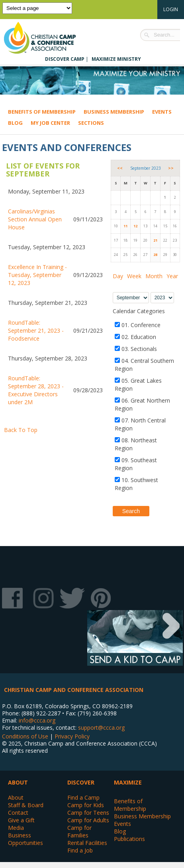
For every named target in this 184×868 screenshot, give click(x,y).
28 (155, 255)
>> (171, 168)
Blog (15, 123)
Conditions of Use (25, 736)
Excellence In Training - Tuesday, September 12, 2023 (37, 275)
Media (16, 828)
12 (135, 226)
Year (172, 276)
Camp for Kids (86, 805)
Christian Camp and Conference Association (48, 38)
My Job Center (50, 123)
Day (118, 276)
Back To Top (21, 430)
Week (134, 276)
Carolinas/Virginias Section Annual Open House (35, 219)
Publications (129, 839)
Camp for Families (79, 831)
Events (162, 112)
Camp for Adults (88, 820)
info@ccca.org (37, 720)
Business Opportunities (25, 839)
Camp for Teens (88, 813)
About (16, 797)
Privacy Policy (72, 736)
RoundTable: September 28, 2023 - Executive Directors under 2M (36, 390)
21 (155, 240)
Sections (91, 123)
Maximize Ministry (116, 59)
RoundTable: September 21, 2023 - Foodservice (36, 330)
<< (120, 168)
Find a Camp (83, 797)
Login (171, 9)
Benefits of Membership (42, 112)
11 (125, 226)
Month (154, 276)
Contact (18, 813)
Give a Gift (21, 820)
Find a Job (80, 850)
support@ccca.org (101, 728)
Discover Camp (65, 59)
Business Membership (114, 112)
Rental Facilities (87, 843)
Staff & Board (26, 805)
